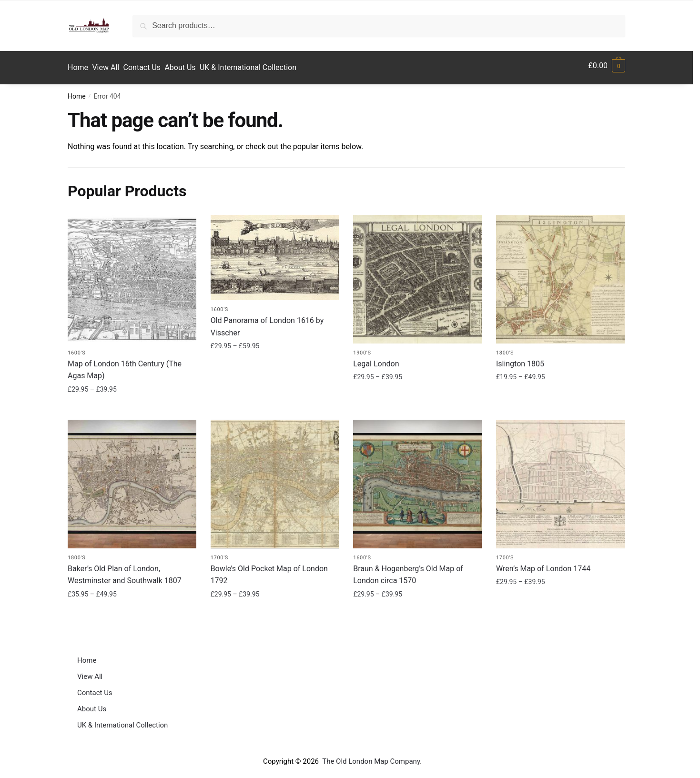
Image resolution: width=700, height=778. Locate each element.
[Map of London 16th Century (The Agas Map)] (132, 275)
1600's (76, 348)
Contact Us (95, 688)
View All (90, 672)
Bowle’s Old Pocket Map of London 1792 (269, 570)
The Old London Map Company (371, 757)
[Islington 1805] (560, 275)
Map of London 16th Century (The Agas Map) (125, 365)
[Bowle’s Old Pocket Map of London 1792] (275, 480)
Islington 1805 (520, 359)
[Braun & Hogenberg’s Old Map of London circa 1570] (417, 480)
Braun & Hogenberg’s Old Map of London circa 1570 (408, 570)
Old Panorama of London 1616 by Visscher (267, 322)
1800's (505, 348)
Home (77, 92)
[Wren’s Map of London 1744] (560, 480)
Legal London (376, 359)
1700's (219, 553)
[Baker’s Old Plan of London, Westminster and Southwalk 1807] (132, 480)
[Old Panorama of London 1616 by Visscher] (275, 253)
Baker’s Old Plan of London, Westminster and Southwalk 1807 (125, 570)
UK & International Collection (122, 721)
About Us (92, 705)
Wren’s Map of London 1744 (543, 564)
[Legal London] (417, 275)
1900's (362, 348)
